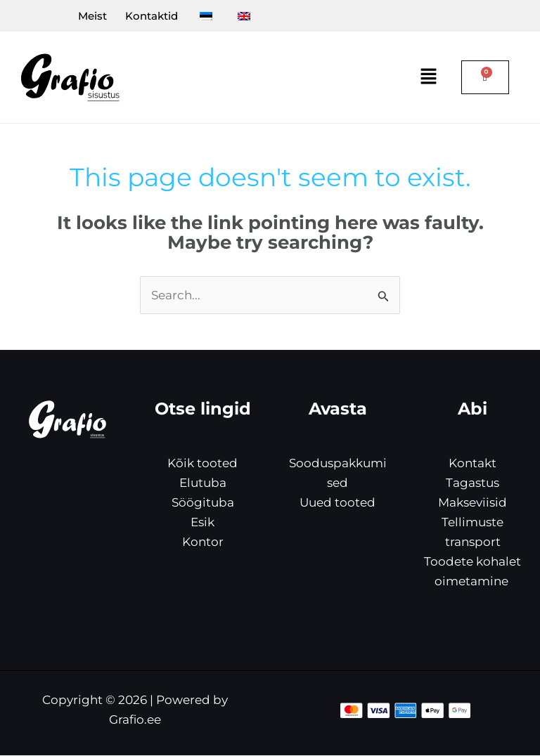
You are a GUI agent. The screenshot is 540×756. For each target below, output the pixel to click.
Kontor (203, 542)
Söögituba (203, 503)
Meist (77, 16)
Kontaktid (142, 16)
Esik (202, 523)
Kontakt (472, 463)
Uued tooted (337, 503)
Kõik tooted (202, 463)
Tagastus (472, 483)
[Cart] (485, 78)
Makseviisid (472, 503)
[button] (429, 78)
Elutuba (203, 483)
